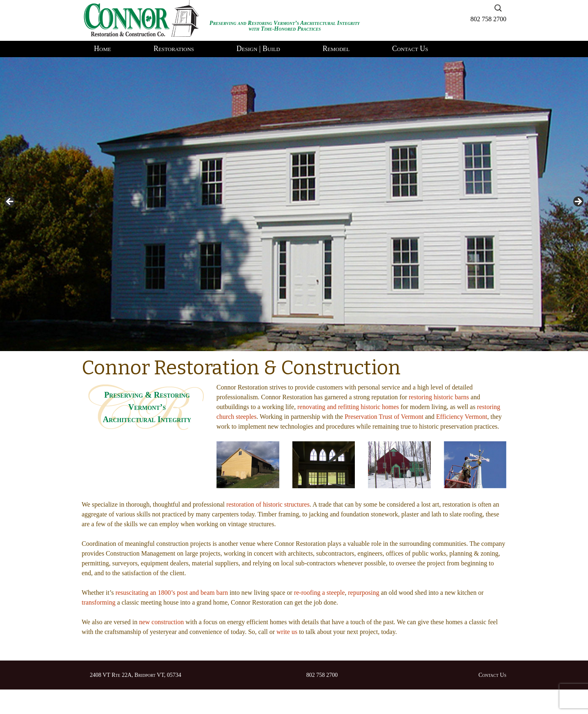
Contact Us (410, 49)
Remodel (336, 49)
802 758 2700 (488, 19)
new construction (161, 622)
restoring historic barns (439, 397)
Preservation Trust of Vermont (384, 417)
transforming (99, 602)
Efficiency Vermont (462, 417)
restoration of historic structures (268, 504)
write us (287, 632)
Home (102, 49)
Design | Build (258, 49)
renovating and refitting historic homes (348, 407)
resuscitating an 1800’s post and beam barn (172, 593)
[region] (294, 204)
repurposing (363, 593)
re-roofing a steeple (319, 593)
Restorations (174, 49)
